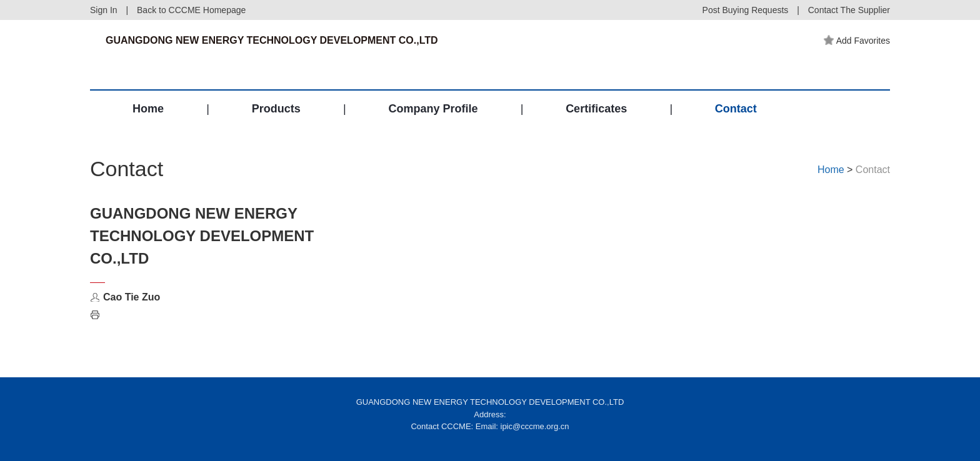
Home (148, 109)
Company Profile (433, 109)
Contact (736, 109)
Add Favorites (857, 41)
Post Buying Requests (746, 10)
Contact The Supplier (849, 10)
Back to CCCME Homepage (191, 10)
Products (276, 109)
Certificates (596, 109)
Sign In (104, 10)
